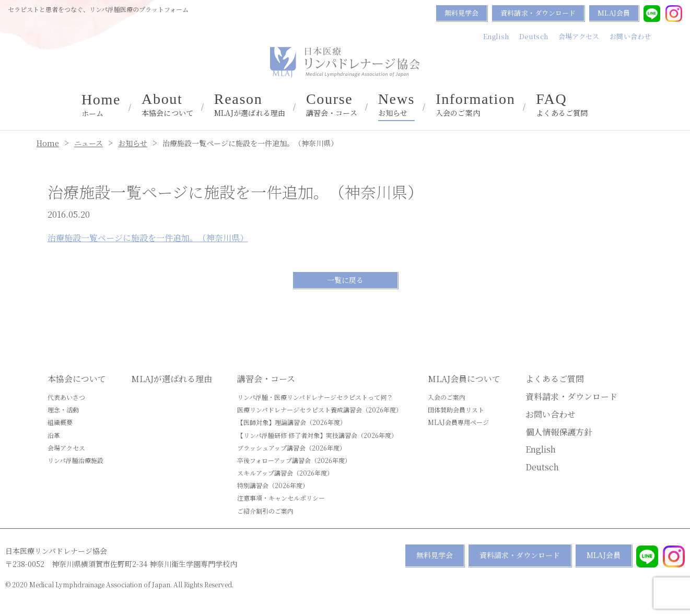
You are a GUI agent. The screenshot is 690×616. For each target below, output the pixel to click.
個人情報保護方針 (559, 432)
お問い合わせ (630, 36)
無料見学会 (462, 13)
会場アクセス (579, 36)
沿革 (54, 435)
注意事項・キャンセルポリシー (281, 498)
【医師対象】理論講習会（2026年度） (292, 422)
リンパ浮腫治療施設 (75, 460)
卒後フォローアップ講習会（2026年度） (294, 460)
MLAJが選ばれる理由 (250, 105)
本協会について (167, 105)
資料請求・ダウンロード (538, 13)
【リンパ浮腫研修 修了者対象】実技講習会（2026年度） (317, 435)
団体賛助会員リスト (456, 410)
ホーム (101, 105)
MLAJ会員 (614, 13)
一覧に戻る (345, 280)
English (496, 36)
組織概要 (60, 422)
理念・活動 (63, 410)
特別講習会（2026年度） (273, 485)
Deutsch (534, 36)
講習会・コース (332, 105)
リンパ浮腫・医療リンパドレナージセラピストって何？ (315, 397)
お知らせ (397, 105)
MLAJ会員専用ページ (458, 422)
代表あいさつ (66, 397)
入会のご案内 (475, 105)
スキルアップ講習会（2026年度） (285, 473)
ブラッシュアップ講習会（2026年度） (291, 448)
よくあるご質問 (562, 105)
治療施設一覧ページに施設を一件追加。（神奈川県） (148, 238)
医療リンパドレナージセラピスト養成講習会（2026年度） (320, 410)
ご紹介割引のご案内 (265, 511)
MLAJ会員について (464, 379)
